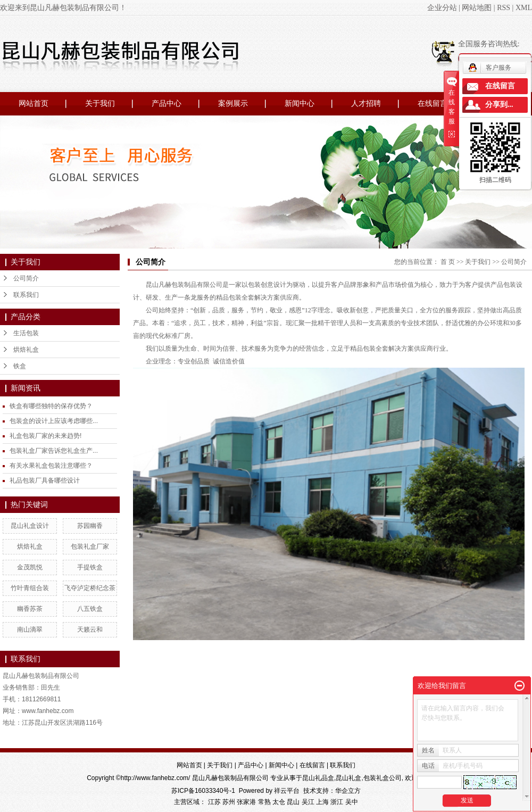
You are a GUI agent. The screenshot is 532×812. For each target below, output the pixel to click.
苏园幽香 (90, 526)
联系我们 (26, 295)
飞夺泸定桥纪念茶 (90, 588)
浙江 (337, 802)
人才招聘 (366, 103)
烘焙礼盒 (26, 350)
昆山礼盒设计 (30, 526)
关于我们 (100, 103)
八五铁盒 (90, 609)
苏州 (229, 802)
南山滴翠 (30, 629)
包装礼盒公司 (383, 778)
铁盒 (20, 366)
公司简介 (26, 278)
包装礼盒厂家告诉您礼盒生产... (54, 451)
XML (524, 8)
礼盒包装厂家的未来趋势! (45, 436)
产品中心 (167, 103)
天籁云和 (90, 629)
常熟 (264, 802)
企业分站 (442, 8)
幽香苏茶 (30, 609)
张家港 (246, 802)
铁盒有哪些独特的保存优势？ (51, 406)
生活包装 (26, 333)
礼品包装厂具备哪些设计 (45, 480)
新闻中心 (300, 103)
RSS (504, 8)
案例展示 (233, 103)
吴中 (352, 802)
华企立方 (348, 791)
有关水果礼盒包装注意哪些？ (51, 466)
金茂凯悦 (30, 567)
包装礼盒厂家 (90, 546)
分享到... (499, 105)
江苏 (214, 802)
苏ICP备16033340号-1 (203, 791)
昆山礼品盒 (318, 778)
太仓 (279, 802)
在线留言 (433, 103)
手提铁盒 (90, 567)
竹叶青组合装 (30, 588)
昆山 (293, 802)
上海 (322, 802)
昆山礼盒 (348, 778)
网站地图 (477, 8)
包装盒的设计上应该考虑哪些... (54, 421)
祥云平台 (287, 791)
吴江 (308, 802)
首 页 (448, 262)
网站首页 (34, 103)
